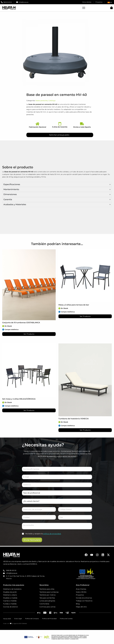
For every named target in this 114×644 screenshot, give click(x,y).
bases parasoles (42, 101)
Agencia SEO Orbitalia (20, 623)
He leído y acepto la (44, 534)
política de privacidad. (53, 534)
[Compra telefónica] (3, 329)
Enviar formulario (32, 540)
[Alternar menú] (84, 8)
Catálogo (52, 101)
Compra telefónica (12, 329)
